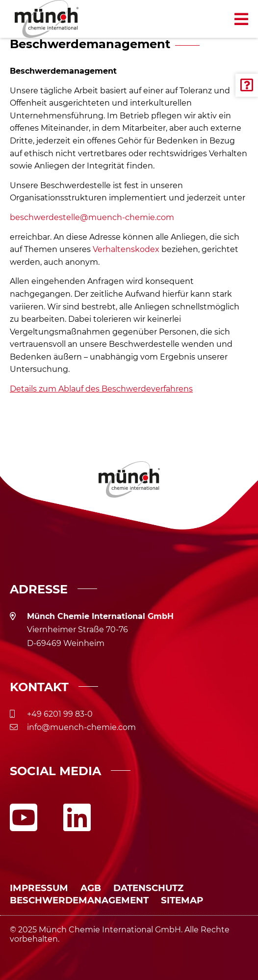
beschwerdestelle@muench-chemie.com (92, 217)
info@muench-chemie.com (81, 727)
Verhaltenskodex (126, 249)
